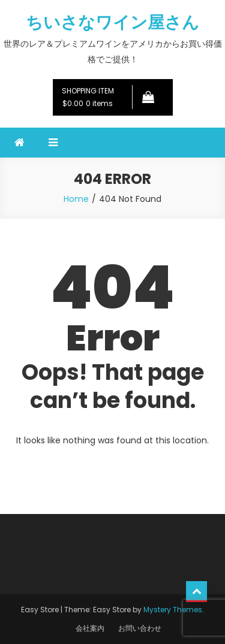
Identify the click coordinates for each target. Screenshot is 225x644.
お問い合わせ (140, 628)
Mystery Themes (173, 610)
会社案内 (90, 628)
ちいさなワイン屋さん (112, 22)
